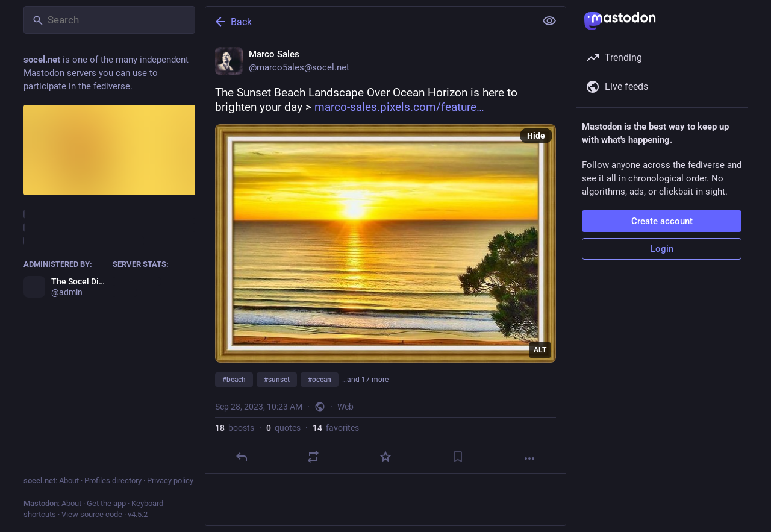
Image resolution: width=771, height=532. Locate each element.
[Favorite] (385, 457)
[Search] (109, 20)
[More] (529, 458)
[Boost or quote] (313, 457)
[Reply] (242, 457)
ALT (540, 350)
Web (345, 407)
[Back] (369, 22)
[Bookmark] (458, 457)
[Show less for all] (549, 21)
